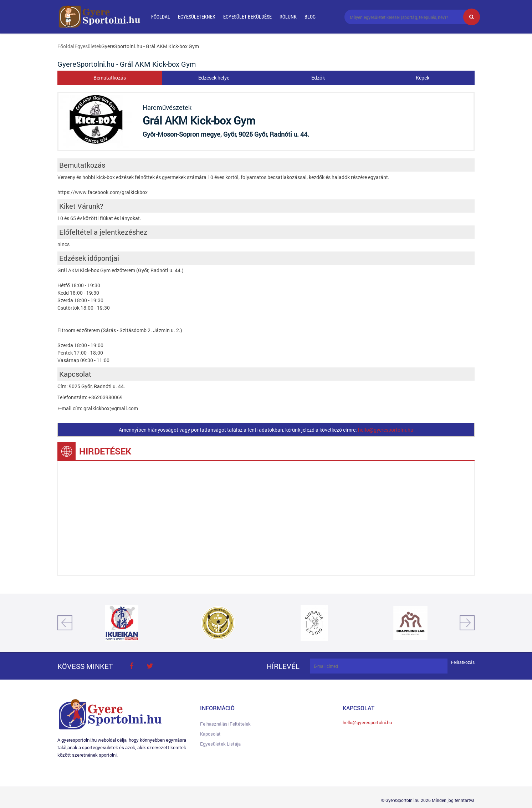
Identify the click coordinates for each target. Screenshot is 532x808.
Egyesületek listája (220, 744)
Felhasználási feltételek (225, 724)
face (131, 666)
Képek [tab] (423, 78)
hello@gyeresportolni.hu (386, 430)
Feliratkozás (463, 662)
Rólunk (288, 17)
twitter (150, 666)
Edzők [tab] (318, 78)
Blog (310, 17)
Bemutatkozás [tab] (110, 78)
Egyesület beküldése (247, 17)
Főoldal (161, 17)
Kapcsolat (210, 734)
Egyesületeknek (197, 17)
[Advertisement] (266, 518)
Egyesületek (88, 46)
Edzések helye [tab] (214, 78)
